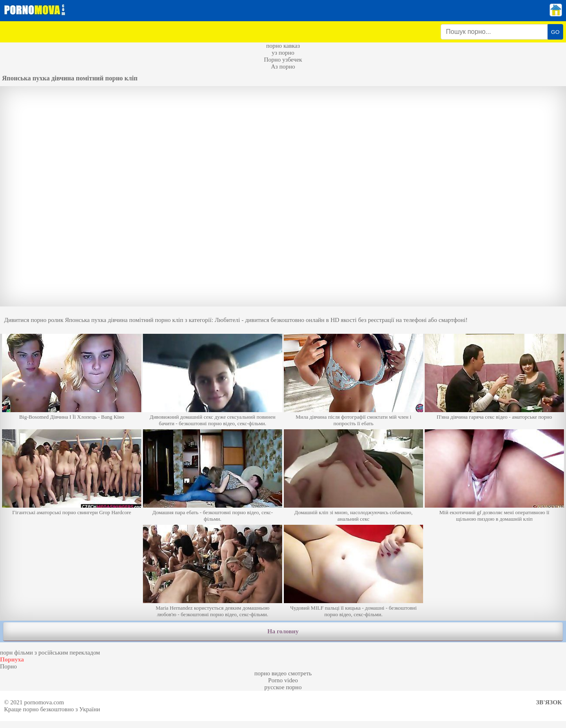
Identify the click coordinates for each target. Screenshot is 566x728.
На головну (283, 631)
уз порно (283, 53)
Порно (8, 666)
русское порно (283, 687)
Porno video (283, 680)
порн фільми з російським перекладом (50, 653)
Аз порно (283, 67)
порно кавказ (283, 46)
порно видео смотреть (283, 673)
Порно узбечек (283, 60)
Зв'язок (549, 702)
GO (555, 32)
